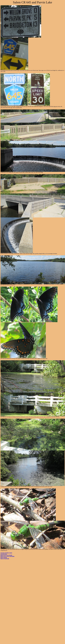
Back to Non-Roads (5, 559)
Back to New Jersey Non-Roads (7, 556)
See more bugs (4, 554)
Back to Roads (4, 557)
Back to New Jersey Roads (6, 555)
